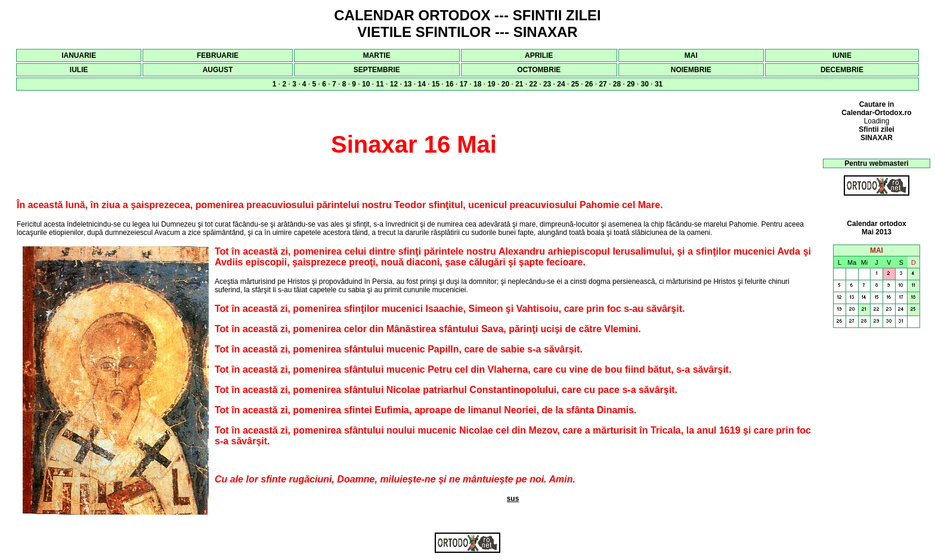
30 (645, 84)
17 (464, 84)
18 (477, 84)
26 (589, 84)
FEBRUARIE (218, 55)
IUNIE (842, 55)
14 (422, 84)
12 (394, 84)
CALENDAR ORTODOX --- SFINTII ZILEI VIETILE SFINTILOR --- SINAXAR (467, 24)
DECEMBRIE (842, 70)
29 (631, 84)
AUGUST (218, 70)
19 (491, 84)
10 (366, 84)
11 (380, 84)
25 (575, 84)
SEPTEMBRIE (377, 70)
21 (519, 84)
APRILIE (539, 55)
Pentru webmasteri (876, 163)
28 (617, 84)
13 (408, 84)
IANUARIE (79, 55)
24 (561, 84)
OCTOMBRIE (539, 70)
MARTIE (377, 55)
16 (449, 84)
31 (659, 84)
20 (505, 84)
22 (533, 84)
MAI (691, 55)
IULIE (79, 70)
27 (603, 84)
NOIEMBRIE (691, 70)
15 (436, 84)
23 (547, 84)
